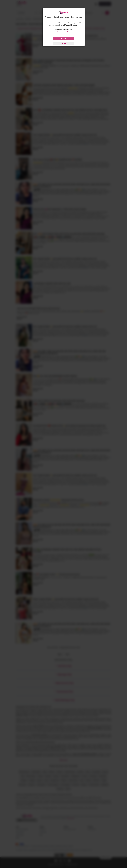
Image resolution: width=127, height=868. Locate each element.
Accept (63, 38)
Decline (63, 43)
